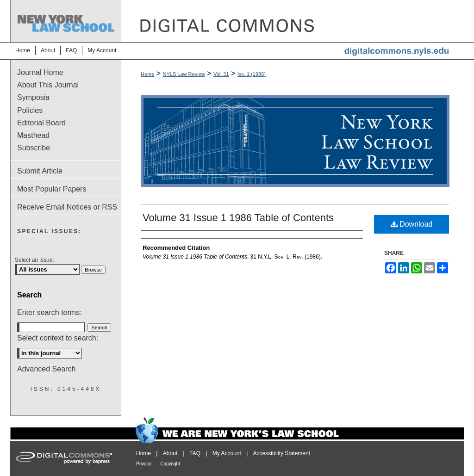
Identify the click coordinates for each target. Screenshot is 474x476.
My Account (227, 453)
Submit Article (40, 171)
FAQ (195, 453)
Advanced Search (46, 369)
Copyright (170, 464)
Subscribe (34, 148)
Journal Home (40, 72)
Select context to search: (58, 338)
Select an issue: (34, 260)
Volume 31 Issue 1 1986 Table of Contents (238, 218)
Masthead (33, 135)
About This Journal (48, 85)
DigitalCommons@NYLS (293, 21)
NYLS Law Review (184, 74)
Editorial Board (41, 123)
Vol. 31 (221, 74)
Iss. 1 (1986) (252, 74)
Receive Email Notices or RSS (67, 207)
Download (412, 224)
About (170, 453)
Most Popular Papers (52, 189)
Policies (30, 110)
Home (147, 74)
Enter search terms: (50, 312)
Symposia (33, 97)
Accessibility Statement (282, 453)
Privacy (144, 464)
